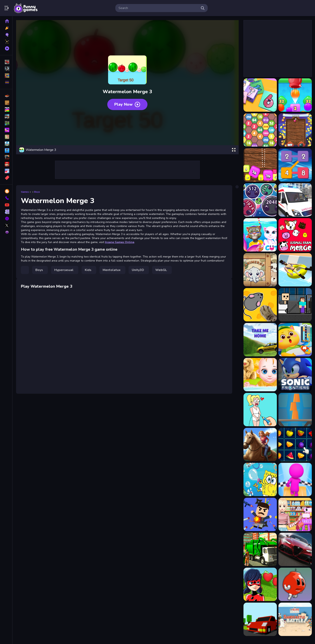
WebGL (161, 270)
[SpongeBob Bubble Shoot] (260, 479)
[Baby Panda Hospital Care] (295, 340)
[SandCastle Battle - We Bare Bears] (295, 619)
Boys (37, 192)
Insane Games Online (120, 242)
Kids (88, 270)
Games (25, 192)
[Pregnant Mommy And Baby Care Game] (260, 375)
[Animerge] (260, 270)
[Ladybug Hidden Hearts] (260, 584)
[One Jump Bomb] (295, 584)
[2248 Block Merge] (295, 165)
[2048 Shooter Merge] (260, 165)
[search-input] (158, 8)
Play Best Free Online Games (26, 8)
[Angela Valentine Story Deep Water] (260, 235)
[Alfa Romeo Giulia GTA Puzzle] (295, 549)
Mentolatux (112, 270)
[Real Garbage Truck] (260, 549)
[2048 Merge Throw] (295, 130)
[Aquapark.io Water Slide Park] (295, 270)
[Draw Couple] (260, 410)
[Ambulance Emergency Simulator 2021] (295, 200)
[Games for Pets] (260, 305)
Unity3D (138, 270)
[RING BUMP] (260, 619)
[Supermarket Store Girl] (295, 514)
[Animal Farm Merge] (295, 235)
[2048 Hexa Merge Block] (260, 130)
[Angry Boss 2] (260, 514)
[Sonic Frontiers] (295, 375)
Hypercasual (64, 270)
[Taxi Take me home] (260, 340)
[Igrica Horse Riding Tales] (260, 445)
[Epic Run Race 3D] (295, 479)
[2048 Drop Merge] (295, 95)
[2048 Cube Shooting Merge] (260, 95)
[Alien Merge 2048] (260, 200)
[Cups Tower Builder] (295, 410)
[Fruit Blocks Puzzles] (295, 445)
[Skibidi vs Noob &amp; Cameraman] (295, 305)
